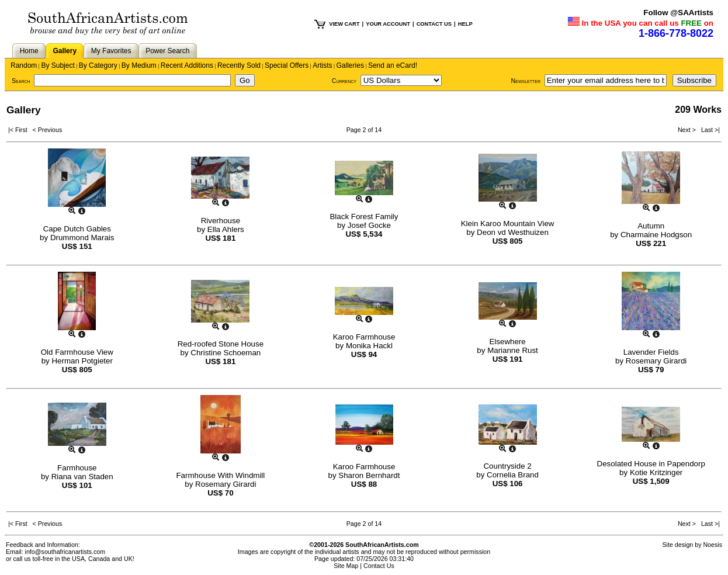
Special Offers (287, 65)
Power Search (167, 51)
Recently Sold (239, 65)
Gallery (65, 51)
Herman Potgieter (82, 361)
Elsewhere (507, 342)
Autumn (651, 226)
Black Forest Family (364, 217)
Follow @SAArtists (678, 13)
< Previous (48, 130)
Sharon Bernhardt (369, 475)
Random (24, 65)
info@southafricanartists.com (65, 552)
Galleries (350, 65)
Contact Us (379, 566)
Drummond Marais (82, 238)
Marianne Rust (513, 350)
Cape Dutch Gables (77, 229)
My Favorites (111, 51)
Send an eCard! (393, 65)
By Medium (139, 65)
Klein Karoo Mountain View (508, 224)
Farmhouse (77, 468)
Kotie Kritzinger (656, 472)
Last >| (709, 130)
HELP (465, 24)
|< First (20, 130)
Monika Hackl (369, 346)
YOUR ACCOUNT (388, 24)
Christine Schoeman (226, 353)
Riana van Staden (82, 477)
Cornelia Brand (513, 475)
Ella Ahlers (226, 229)
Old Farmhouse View (77, 352)
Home (29, 51)
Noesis (713, 545)
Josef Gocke (369, 225)
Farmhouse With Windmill (220, 475)
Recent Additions (187, 65)
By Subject (58, 65)
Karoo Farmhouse (364, 337)
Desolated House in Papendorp (651, 464)
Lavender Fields (651, 352)
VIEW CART (344, 24)
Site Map (346, 566)
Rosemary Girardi (656, 361)
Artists (322, 65)
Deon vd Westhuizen (513, 232)
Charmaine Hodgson (656, 235)
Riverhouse (221, 221)
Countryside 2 (507, 466)
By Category (98, 65)
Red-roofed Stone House (221, 344)
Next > (688, 130)
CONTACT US (434, 24)
